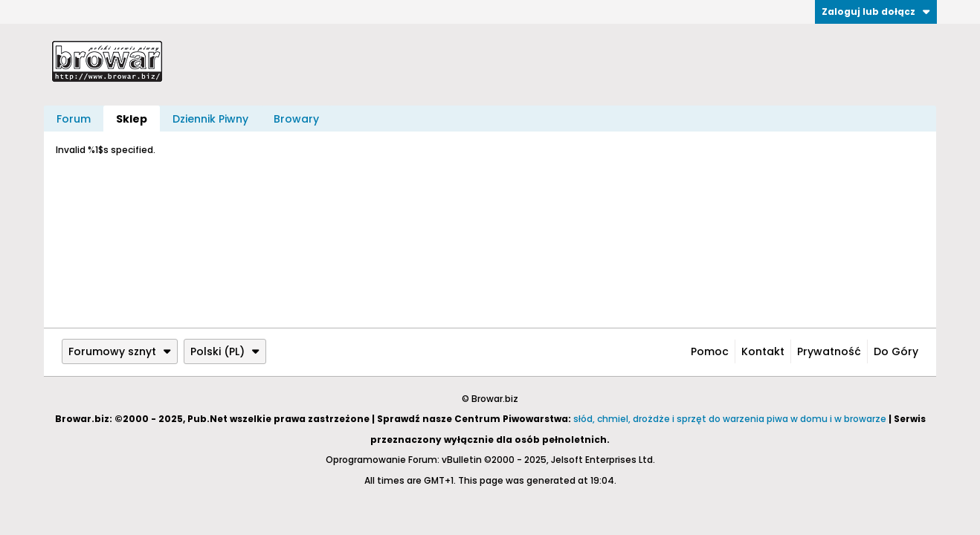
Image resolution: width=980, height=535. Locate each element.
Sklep (132, 119)
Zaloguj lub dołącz (876, 12)
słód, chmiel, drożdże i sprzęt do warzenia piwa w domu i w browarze (730, 419)
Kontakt (763, 351)
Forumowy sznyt (120, 351)
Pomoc (710, 351)
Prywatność (829, 351)
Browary (296, 119)
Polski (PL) (225, 351)
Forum (74, 119)
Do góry (896, 351)
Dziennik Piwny (210, 119)
